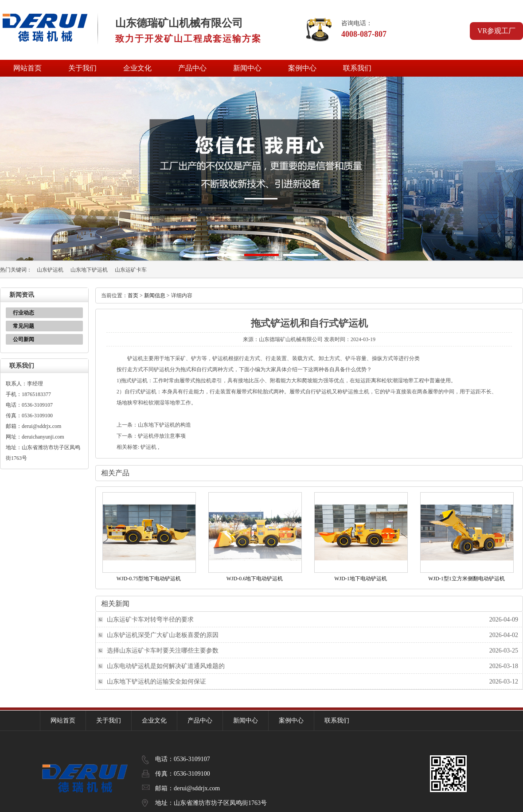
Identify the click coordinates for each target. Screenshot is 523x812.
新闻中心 (247, 68)
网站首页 (27, 68)
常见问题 (23, 326)
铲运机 (148, 447)
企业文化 (137, 68)
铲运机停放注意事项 (162, 436)
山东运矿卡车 (131, 270)
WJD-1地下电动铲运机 (361, 579)
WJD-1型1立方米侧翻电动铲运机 (466, 579)
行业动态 (23, 313)
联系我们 (357, 68)
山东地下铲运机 (89, 270)
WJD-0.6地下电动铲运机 (255, 579)
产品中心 (192, 68)
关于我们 (82, 68)
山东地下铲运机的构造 (164, 425)
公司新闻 (23, 339)
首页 (133, 295)
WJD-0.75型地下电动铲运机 (149, 579)
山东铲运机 (50, 270)
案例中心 (302, 68)
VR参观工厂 (496, 31)
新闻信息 (155, 295)
